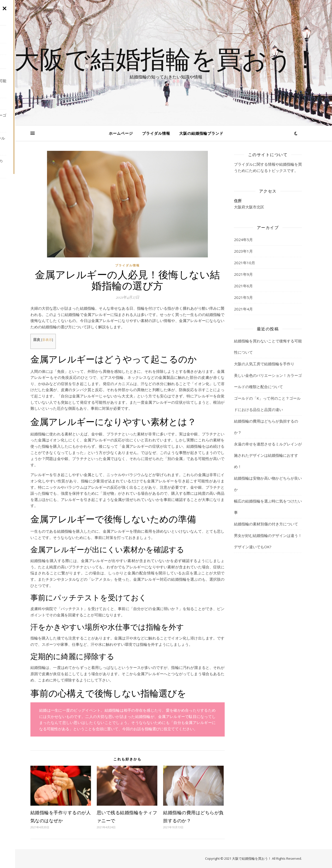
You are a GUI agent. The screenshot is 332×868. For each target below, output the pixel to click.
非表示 (47, 340)
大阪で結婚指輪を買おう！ (166, 58)
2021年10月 (245, 263)
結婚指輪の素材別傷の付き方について (266, 524)
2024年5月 (243, 240)
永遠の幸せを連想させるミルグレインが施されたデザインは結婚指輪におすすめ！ (268, 455)
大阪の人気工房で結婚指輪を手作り (264, 364)
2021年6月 (243, 286)
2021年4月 (243, 309)
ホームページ (121, 133)
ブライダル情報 (156, 133)
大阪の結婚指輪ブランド (201, 133)
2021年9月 (243, 274)
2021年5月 (243, 297)
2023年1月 (243, 251)
